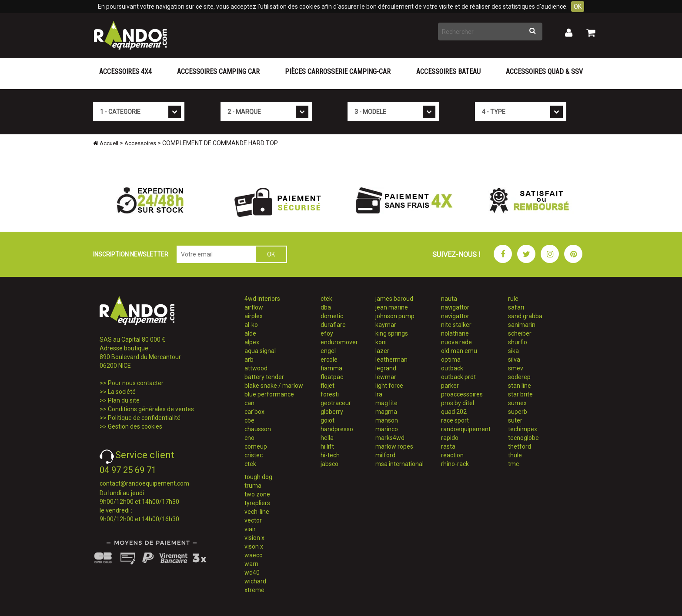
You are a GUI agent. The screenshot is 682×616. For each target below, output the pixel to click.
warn (251, 564)
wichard (255, 581)
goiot (328, 420)
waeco (254, 555)
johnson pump (395, 316)
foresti (330, 394)
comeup (256, 446)
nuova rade (456, 342)
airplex (254, 316)
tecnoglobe (523, 438)
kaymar (386, 325)
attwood (256, 368)
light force (389, 386)
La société (122, 392)
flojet (328, 386)
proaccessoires (462, 394)
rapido (450, 438)
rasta (448, 446)
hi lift (327, 446)
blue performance (269, 394)
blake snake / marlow (274, 386)
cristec (254, 455)
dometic (332, 316)
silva (514, 360)
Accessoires (140, 143)
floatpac (332, 377)
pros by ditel (458, 403)
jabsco (329, 464)
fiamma (331, 368)
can (249, 403)
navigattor (455, 307)
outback (452, 368)
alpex (252, 342)
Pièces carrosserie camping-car (338, 72)
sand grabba (525, 316)
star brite (520, 394)
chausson (258, 429)
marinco (387, 429)
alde (250, 333)
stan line (520, 386)
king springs (392, 333)
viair (250, 529)
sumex (517, 403)
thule (515, 455)
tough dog (258, 477)
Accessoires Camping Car (218, 72)
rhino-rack (455, 464)
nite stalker (456, 325)
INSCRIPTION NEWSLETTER (131, 254)
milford (385, 455)
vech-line (257, 512)
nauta (449, 299)
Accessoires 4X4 (125, 72)
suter (515, 420)
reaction (452, 455)
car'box (254, 412)
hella (327, 438)
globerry (332, 412)
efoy (327, 333)
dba (326, 307)
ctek (250, 464)
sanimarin (522, 325)
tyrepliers (257, 503)
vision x (254, 538)
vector (253, 520)
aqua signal (260, 351)
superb (518, 412)
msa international (400, 464)
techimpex (523, 429)
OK (578, 7)
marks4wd (390, 438)
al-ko (251, 325)
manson (387, 420)
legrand (386, 368)
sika (513, 351)
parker (450, 386)
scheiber (520, 333)
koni (381, 342)
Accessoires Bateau (448, 72)
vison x (254, 546)
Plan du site (124, 400)
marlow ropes (394, 446)
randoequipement (466, 429)
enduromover (339, 342)
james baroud (394, 299)
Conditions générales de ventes (151, 409)
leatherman (391, 360)
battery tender (264, 377)
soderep (519, 377)
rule (513, 299)
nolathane (455, 333)
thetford (520, 446)
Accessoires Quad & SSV (544, 72)
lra (379, 394)
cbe (249, 420)
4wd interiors (262, 299)
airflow (254, 307)
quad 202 (454, 412)
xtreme (254, 590)
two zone (257, 494)
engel (328, 351)
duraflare (333, 325)
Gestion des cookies (135, 426)
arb (249, 360)
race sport (455, 420)
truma (253, 486)
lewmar (386, 377)
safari (516, 307)
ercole (329, 360)
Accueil (106, 143)
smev (516, 368)
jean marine (392, 307)
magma (386, 412)
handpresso (337, 429)
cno (249, 438)
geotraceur (336, 403)
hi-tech (330, 455)
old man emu (459, 351)
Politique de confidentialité (144, 418)
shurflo (518, 342)
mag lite (386, 403)
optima (451, 360)
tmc (513, 464)
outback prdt (458, 377)
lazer (382, 351)
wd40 (252, 573)
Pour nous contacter (136, 383)
